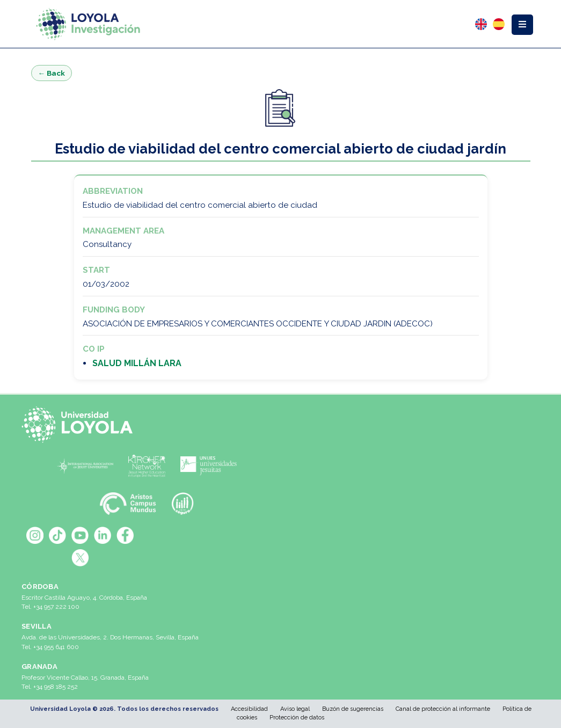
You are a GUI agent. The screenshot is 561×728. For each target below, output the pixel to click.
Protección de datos (297, 718)
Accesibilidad (249, 709)
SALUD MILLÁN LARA (137, 363)
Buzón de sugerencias (353, 709)
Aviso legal (295, 709)
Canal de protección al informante (443, 709)
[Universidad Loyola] (80, 425)
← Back (52, 73)
